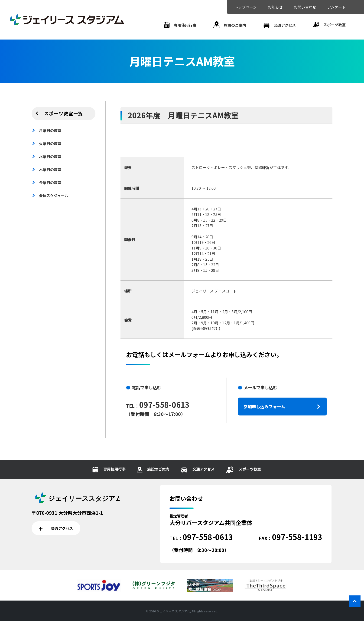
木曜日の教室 (50, 169)
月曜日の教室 (50, 130)
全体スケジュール (54, 196)
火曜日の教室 (50, 143)
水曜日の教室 (50, 156)
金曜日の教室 (50, 183)
